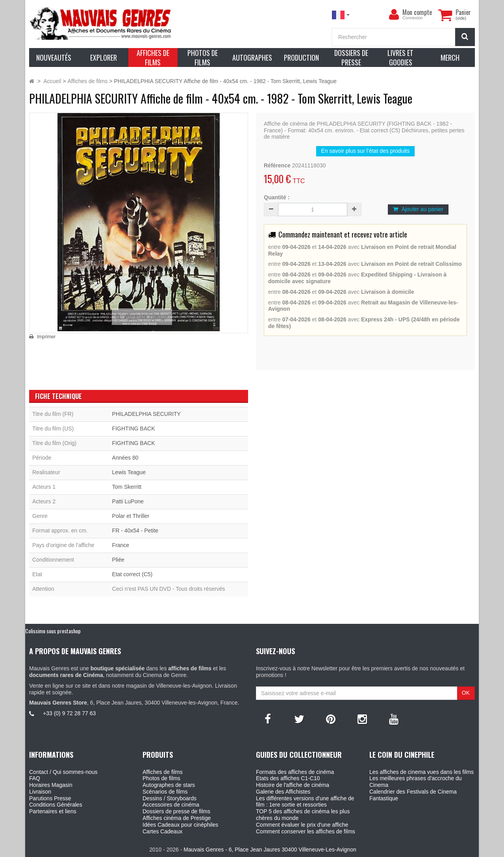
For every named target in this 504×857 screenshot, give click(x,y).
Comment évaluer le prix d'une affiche (302, 825)
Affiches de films (163, 772)
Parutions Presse (50, 798)
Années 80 (125, 458)
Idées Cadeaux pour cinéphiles (180, 825)
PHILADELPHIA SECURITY (146, 414)
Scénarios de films (165, 792)
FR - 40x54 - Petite (135, 531)
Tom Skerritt (127, 487)
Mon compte (417, 12)
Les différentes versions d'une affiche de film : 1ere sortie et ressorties (305, 802)
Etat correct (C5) (132, 574)
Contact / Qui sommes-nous (63, 772)
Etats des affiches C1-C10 (288, 778)
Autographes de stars (169, 785)
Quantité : (277, 197)
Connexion (413, 18)
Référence (277, 165)
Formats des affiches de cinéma (295, 772)
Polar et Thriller (131, 516)
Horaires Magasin (51, 785)
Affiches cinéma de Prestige (177, 818)
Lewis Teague (129, 472)
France (121, 545)
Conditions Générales (56, 805)
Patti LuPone (128, 501)
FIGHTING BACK (134, 428)
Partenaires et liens (53, 811)
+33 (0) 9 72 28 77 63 (69, 713)
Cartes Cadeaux (162, 831)
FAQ (35, 778)
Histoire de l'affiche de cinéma (293, 785)
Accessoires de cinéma (171, 805)
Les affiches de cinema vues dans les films (422, 772)
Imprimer (46, 337)
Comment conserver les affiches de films (306, 831)
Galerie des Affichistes (283, 792)
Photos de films (161, 778)
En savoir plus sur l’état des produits (366, 151)
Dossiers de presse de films (176, 811)
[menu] (394, 15)
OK (466, 693)
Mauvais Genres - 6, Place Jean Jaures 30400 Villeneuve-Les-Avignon (270, 850)
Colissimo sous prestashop (53, 631)
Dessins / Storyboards (170, 798)
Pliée (118, 560)
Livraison (40, 792)
